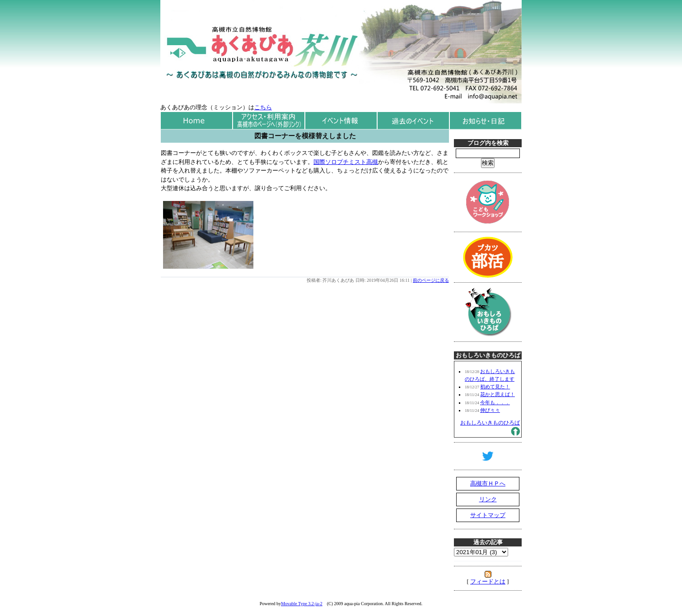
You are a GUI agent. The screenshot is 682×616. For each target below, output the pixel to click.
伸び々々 (490, 410)
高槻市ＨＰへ (488, 483)
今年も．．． (495, 402)
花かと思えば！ (497, 394)
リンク (488, 499)
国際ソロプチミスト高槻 (346, 162)
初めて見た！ (495, 387)
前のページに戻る (431, 280)
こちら (263, 107)
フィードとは (488, 581)
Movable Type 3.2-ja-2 (302, 604)
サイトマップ (488, 515)
